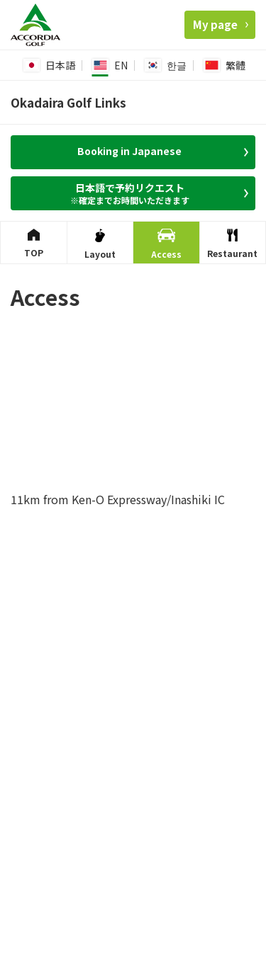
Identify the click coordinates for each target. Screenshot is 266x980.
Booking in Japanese (163, 151)
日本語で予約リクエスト (134, 193)
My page (221, 24)
